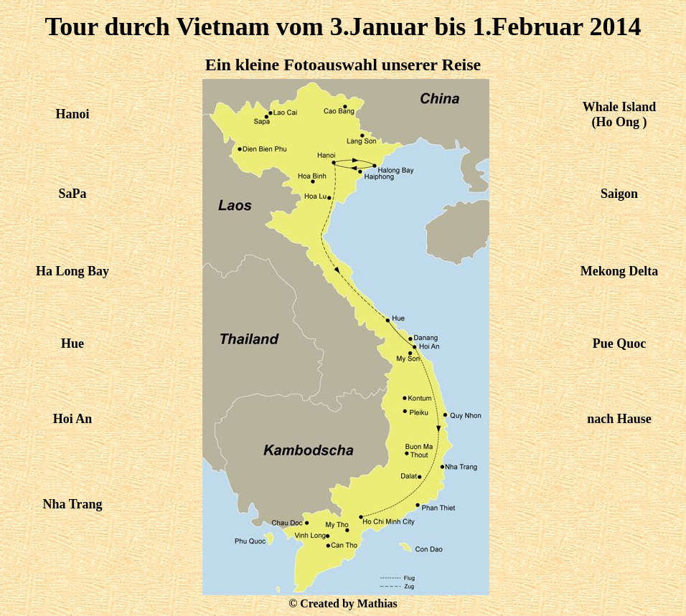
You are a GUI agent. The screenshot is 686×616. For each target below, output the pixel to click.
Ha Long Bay (72, 271)
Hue (72, 343)
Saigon (619, 194)
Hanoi (72, 114)
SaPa (72, 194)
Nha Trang (73, 504)
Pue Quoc (620, 343)
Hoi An (73, 419)
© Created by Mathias (343, 603)
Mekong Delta (619, 271)
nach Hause (619, 419)
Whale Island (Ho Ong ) (620, 114)
